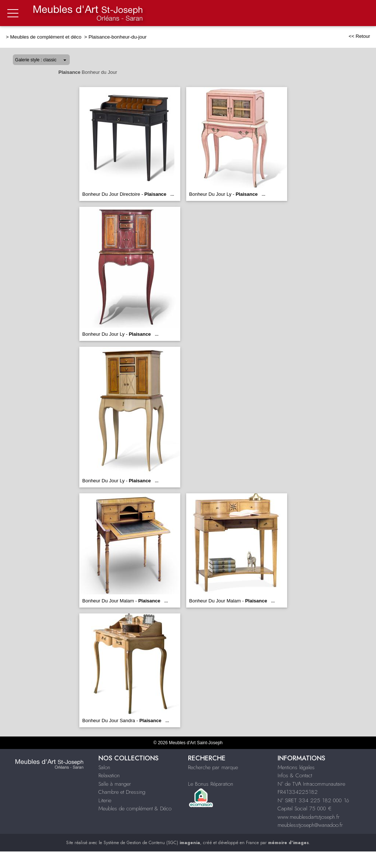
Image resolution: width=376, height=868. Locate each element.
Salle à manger (115, 784)
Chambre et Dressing (122, 792)
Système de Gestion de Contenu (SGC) (152, 843)
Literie (105, 800)
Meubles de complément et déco (47, 37)
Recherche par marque (213, 767)
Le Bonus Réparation (211, 784)
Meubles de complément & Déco (135, 808)
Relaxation (109, 775)
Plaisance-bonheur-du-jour (117, 37)
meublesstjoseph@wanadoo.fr (310, 825)
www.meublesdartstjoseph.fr (309, 817)
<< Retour (359, 36)
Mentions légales (296, 767)
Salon (104, 767)
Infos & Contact (295, 775)
